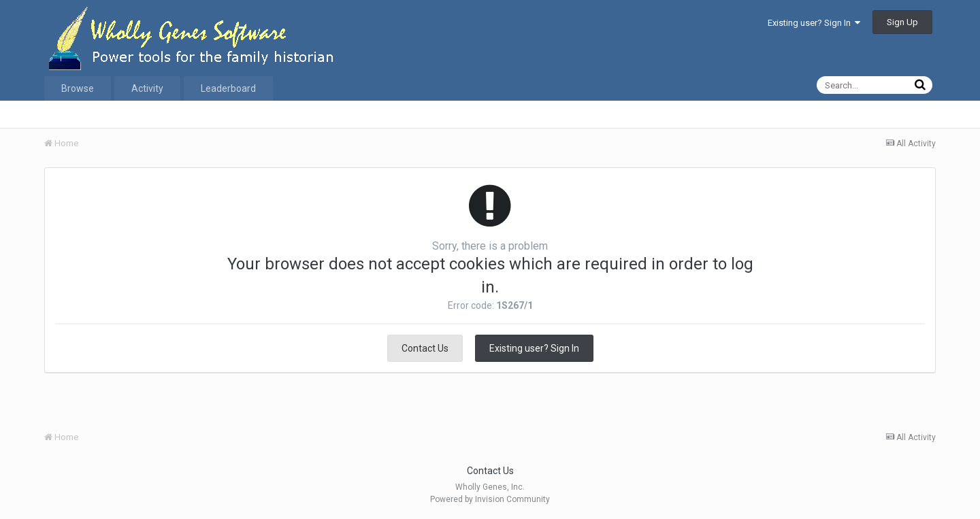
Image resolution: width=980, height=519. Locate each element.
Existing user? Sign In (814, 23)
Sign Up (902, 22)
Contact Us (425, 348)
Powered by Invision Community (490, 499)
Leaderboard (228, 88)
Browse (78, 88)
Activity (147, 88)
